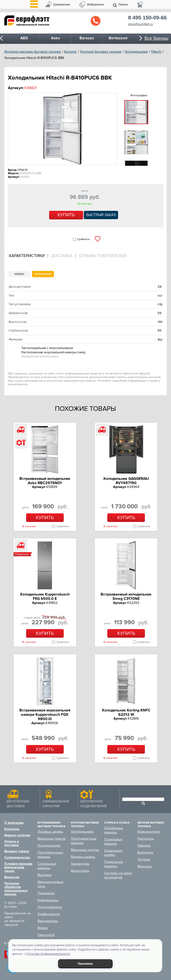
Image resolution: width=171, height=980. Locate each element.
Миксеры (145, 866)
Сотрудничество (17, 857)
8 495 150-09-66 (147, 18)
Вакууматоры (48, 921)
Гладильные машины (114, 864)
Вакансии (12, 877)
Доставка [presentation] (62, 256)
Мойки (43, 928)
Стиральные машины (47, 866)
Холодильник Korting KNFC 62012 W (126, 712)
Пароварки (46, 893)
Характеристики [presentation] (27, 256)
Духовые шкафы (50, 832)
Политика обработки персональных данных (16, 889)
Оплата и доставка (12, 843)
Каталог (71, 52)
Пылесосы (146, 839)
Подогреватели (50, 907)
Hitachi (156, 52)
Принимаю (85, 964)
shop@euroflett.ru (141, 24)
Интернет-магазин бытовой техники (33, 52)
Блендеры (145, 852)
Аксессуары (80, 871)
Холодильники (136, 52)
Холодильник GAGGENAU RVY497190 (126, 481)
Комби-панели (49, 914)
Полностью (43, 274)
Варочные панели (52, 839)
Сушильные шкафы (113, 853)
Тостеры (144, 859)
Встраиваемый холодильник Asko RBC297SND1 (45, 481)
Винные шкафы (83, 857)
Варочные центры (85, 850)
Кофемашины (48, 900)
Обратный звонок (96, 21)
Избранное (96, 4)
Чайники (144, 845)
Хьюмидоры (80, 864)
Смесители (46, 935)
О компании (14, 823)
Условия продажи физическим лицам (18, 867)
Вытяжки (45, 875)
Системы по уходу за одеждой (118, 875)
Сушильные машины (113, 841)
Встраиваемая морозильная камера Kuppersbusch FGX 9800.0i (45, 715)
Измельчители (149, 832)
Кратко (19, 274)
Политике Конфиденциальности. (49, 954)
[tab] (28, 256)
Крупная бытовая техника (101, 52)
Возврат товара (17, 851)
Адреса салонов (17, 835)
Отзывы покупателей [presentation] (103, 256)
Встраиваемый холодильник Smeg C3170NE (126, 596)
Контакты (12, 829)
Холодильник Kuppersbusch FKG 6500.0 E (45, 596)
